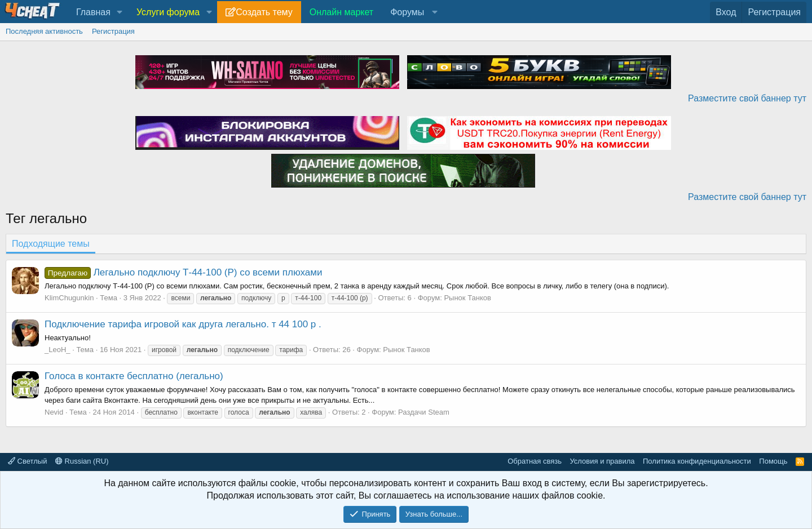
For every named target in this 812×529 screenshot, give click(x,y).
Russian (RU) (82, 461)
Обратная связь (535, 461)
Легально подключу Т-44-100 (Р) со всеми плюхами (183, 272)
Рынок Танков (467, 298)
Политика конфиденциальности (697, 461)
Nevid (54, 412)
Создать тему (264, 12)
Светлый (27, 461)
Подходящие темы (51, 244)
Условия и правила (602, 461)
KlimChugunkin (69, 298)
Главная (93, 12)
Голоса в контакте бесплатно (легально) (134, 376)
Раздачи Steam (424, 412)
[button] (120, 12)
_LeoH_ (58, 350)
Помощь (773, 461)
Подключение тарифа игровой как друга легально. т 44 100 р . (183, 324)
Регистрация (113, 31)
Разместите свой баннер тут (747, 98)
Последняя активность (44, 31)
